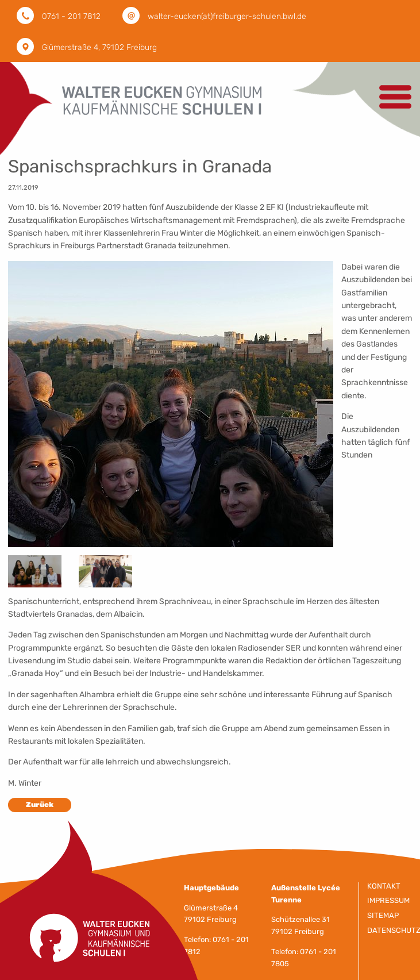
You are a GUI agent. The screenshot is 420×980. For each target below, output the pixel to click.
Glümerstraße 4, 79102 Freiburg (99, 47)
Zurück (40, 804)
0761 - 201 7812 (71, 16)
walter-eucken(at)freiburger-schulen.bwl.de (227, 16)
